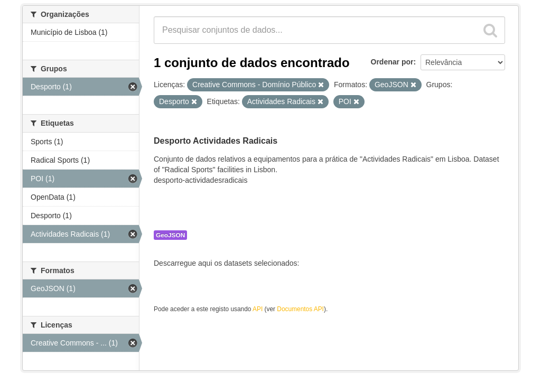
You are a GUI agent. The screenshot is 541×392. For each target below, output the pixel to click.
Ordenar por (392, 62)
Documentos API (300, 309)
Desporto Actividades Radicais (216, 141)
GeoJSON (170, 235)
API (258, 309)
